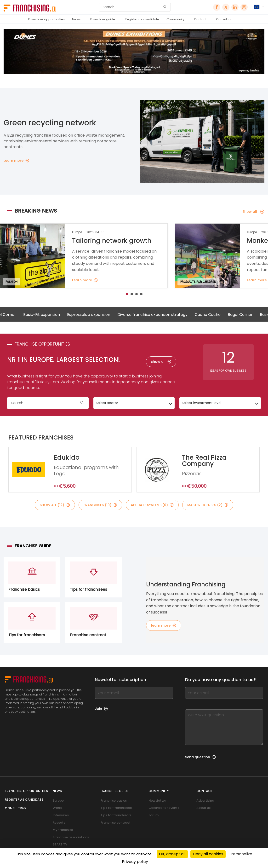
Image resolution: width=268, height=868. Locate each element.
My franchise (63, 830)
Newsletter (157, 801)
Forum (154, 815)
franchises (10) (100, 505)
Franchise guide (103, 19)
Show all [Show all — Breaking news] (253, 212)
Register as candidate (142, 19)
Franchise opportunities (47, 19)
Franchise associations (71, 837)
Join (101, 709)
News (76, 19)
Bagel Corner (248, 315)
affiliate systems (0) (152, 505)
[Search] (132, 7)
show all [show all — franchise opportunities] (161, 362)
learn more (164, 625)
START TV (60, 844)
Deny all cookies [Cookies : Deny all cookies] (208, 854)
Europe (58, 801)
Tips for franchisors (116, 815)
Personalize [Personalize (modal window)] (241, 854)
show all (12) (55, 505)
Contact (200, 19)
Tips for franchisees (116, 808)
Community (175, 19)
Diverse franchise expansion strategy (161, 315)
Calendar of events (164, 808)
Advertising (205, 801)
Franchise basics (114, 801)
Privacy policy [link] (135, 862)
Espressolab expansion (97, 315)
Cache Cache (216, 315)
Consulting (224, 19)
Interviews (61, 815)
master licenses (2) (208, 505)
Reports (59, 823)
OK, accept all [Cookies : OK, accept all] (172, 854)
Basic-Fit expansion (50, 315)
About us (203, 808)
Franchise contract (116, 823)
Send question (200, 757)
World (57, 808)
